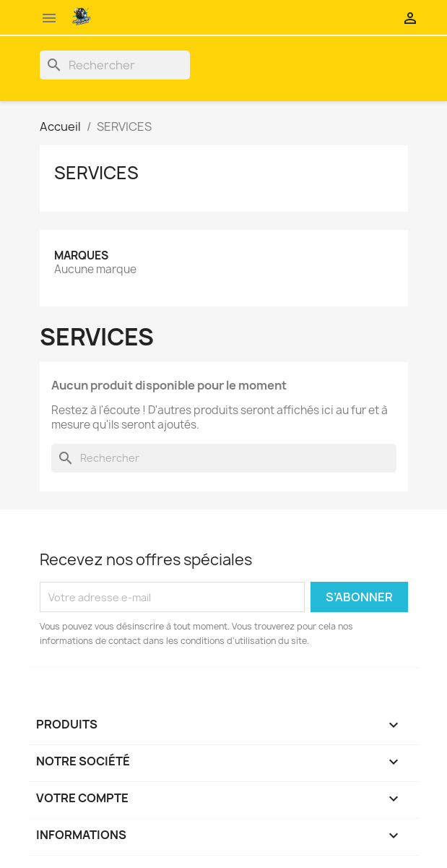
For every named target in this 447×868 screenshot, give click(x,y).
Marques (81, 255)
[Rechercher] (115, 65)
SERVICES (96, 173)
